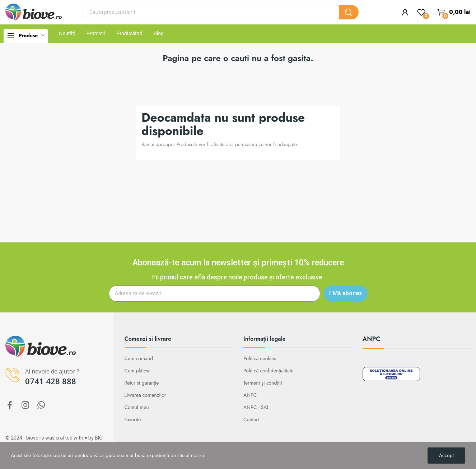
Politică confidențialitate (269, 371)
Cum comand (139, 358)
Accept (446, 455)
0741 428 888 (51, 381)
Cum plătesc (138, 371)
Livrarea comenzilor (145, 395)
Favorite (133, 419)
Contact (251, 419)
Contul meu (137, 407)
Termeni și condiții (263, 383)
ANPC (250, 395)
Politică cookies (260, 358)
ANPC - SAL (256, 407)
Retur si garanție (142, 383)
